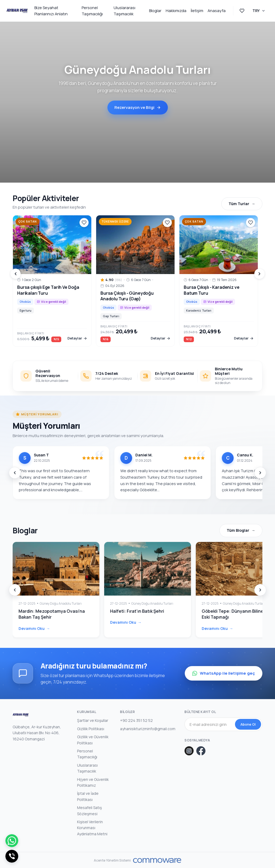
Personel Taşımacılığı (92, 11)
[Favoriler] (84, 223)
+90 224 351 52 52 (136, 720)
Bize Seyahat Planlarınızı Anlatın (51, 11)
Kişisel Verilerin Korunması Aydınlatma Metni (92, 827)
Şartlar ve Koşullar (93, 720)
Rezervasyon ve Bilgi (138, 107)
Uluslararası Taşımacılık (124, 11)
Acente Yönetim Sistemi (112, 860)
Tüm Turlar (239, 204)
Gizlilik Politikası (91, 728)
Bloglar (155, 11)
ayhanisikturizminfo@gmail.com (148, 728)
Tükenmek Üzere (115, 221)
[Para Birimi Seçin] (259, 11)
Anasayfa (217, 11)
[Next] (259, 274)
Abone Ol (248, 723)
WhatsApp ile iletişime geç (224, 673)
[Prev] (16, 274)
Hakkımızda (176, 11)
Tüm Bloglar (238, 530)
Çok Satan (28, 221)
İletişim (197, 11)
